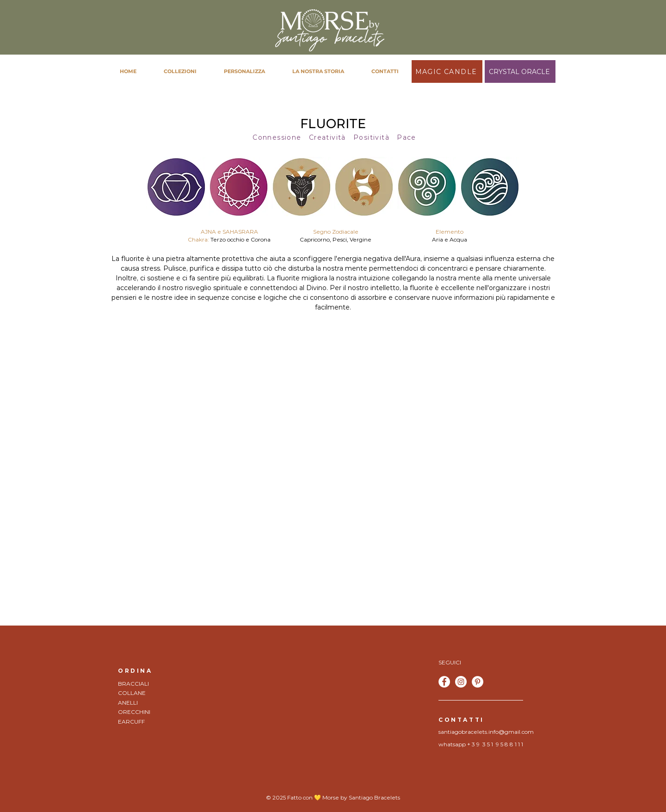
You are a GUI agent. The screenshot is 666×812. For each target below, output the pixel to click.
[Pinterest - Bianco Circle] (478, 682)
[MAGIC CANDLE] (447, 71)
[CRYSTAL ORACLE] (520, 71)
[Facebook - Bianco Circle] (444, 682)
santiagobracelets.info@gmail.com (486, 732)
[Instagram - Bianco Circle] (461, 682)
